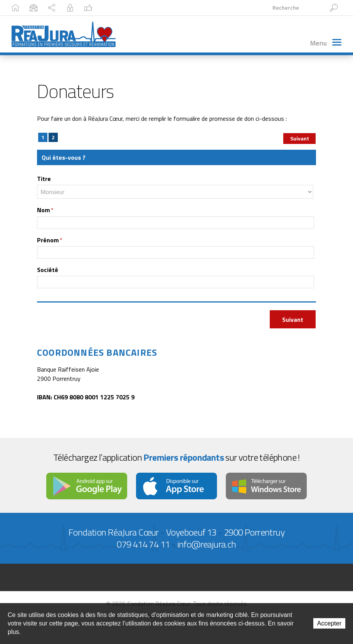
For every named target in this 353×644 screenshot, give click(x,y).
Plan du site (106, 8)
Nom (45, 210)
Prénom (50, 240)
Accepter (329, 623)
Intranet (149, 8)
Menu (326, 43)
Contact (63, 8)
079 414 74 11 (143, 544)
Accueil (26, 8)
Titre (44, 179)
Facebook (189, 8)
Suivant (300, 139)
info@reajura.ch (207, 544)
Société (48, 270)
